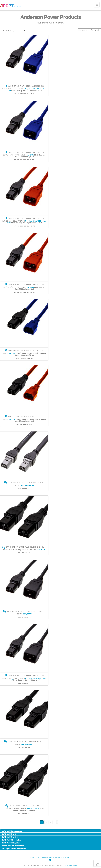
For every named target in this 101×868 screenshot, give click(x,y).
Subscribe (59, 857)
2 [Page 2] (46, 822)
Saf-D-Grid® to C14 (10, 834)
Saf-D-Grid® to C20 (10, 837)
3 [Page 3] (50, 822)
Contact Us (67, 857)
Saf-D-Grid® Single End (11, 843)
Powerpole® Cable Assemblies (14, 849)
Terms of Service (48, 857)
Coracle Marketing (71, 865)
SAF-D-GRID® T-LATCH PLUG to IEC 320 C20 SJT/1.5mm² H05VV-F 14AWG (24, 154)
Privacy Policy (35, 857)
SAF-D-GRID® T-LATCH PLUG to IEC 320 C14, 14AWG (24, 353)
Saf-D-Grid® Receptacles (12, 831)
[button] (97, 5)
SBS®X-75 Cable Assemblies (13, 846)
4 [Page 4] (55, 822)
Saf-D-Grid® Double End (12, 840)
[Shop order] (13, 30)
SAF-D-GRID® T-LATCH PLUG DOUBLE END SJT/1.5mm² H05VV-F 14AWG (24, 808)
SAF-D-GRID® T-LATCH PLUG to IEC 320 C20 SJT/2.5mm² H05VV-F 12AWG (24, 88)
